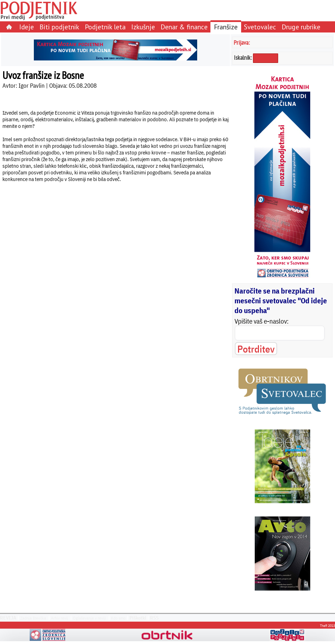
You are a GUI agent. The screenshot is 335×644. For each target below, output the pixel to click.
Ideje (27, 27)
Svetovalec (260, 27)
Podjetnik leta (105, 27)
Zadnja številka (33, 618)
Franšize (226, 27)
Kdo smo (118, 618)
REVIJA (8, 618)
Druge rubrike (301, 27)
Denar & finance (184, 27)
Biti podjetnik (59, 27)
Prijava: (242, 42)
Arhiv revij (59, 618)
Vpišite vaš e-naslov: (262, 321)
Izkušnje (143, 27)
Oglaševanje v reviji (90, 618)
